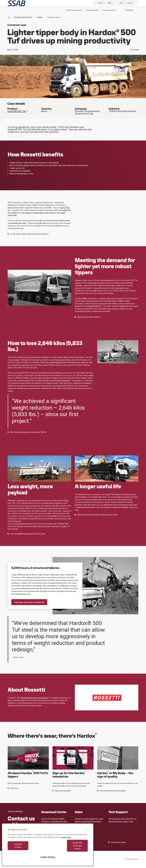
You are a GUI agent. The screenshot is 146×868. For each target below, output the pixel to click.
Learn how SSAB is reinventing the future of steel (26, 534)
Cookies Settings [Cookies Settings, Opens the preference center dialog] (48, 857)
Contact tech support (117, 842)
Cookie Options (132, 859)
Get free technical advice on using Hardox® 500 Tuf (27, 432)
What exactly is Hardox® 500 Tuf (87, 317)
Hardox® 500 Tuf (18, 111)
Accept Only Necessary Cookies (68, 849)
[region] (48, 848)
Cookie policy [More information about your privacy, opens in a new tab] (66, 843)
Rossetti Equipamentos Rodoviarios (35, 698)
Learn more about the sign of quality (111, 791)
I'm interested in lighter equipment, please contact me (28, 234)
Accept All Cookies (27, 849)
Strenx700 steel (64, 381)
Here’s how (13, 788)
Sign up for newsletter (62, 791)
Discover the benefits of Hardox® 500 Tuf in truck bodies (96, 515)
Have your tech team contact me (29, 602)
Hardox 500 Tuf (95, 306)
